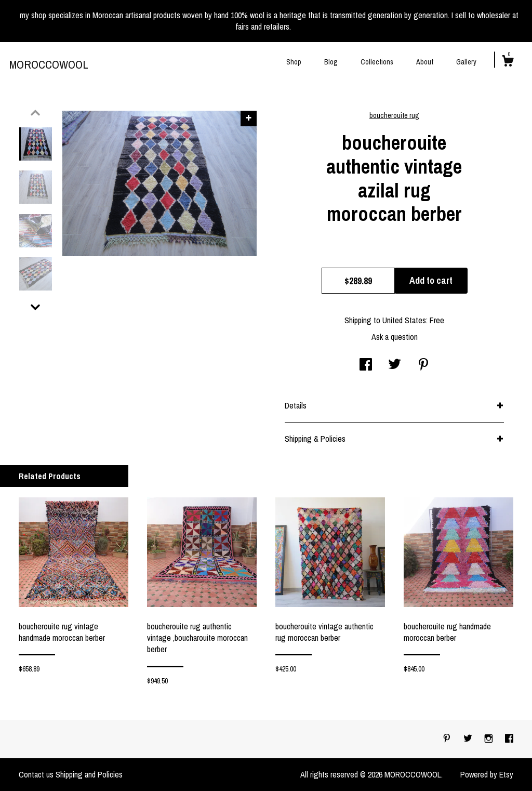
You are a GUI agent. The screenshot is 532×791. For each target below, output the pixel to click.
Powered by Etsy (487, 774)
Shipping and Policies (89, 774)
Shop (294, 62)
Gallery (466, 62)
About (425, 62)
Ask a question (395, 337)
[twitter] (469, 739)
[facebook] (509, 739)
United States (404, 320)
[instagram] (490, 739)
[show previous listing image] (35, 113)
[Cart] (508, 62)
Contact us (36, 774)
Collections (377, 62)
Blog (331, 62)
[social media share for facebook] (366, 365)
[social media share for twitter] (395, 365)
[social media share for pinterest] (423, 365)
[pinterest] (448, 739)
